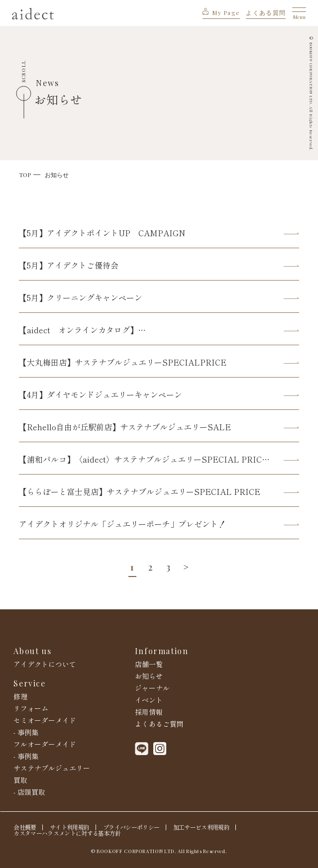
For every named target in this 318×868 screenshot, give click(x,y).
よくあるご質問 (159, 724)
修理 (20, 696)
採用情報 (149, 712)
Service (29, 683)
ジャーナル (152, 688)
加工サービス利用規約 (201, 827)
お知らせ (149, 676)
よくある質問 (266, 12)
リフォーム (31, 708)
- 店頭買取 (29, 792)
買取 (20, 780)
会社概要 (25, 827)
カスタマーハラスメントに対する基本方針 (67, 833)
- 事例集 (26, 732)
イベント (149, 700)
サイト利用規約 (69, 827)
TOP (25, 175)
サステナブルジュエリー (52, 768)
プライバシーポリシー (131, 827)
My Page (221, 12)
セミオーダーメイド (45, 720)
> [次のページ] (186, 567)
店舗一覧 (149, 664)
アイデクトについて (45, 664)
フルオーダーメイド (45, 744)
